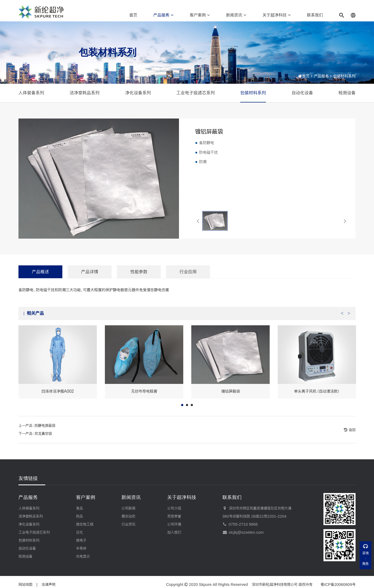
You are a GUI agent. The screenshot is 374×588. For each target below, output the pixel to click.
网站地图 (25, 585)
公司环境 (174, 524)
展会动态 (128, 516)
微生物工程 (85, 524)
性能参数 (139, 279)
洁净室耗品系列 (85, 93)
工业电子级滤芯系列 (196, 93)
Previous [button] (342, 319)
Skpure (205, 585)
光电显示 (83, 556)
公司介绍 (174, 508)
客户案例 (200, 15)
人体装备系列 (31, 93)
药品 (79, 516)
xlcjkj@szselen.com (243, 532)
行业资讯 (128, 524)
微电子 (81, 540)
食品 (79, 508)
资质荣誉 (174, 516)
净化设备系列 (138, 93)
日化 (79, 532)
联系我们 (315, 15)
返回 (352, 438)
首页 (133, 15)
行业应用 (188, 279)
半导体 (81, 548)
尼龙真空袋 (43, 441)
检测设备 (347, 93)
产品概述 (40, 279)
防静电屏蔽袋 (45, 433)
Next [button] (349, 319)
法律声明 (48, 585)
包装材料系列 (344, 76)
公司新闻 (128, 508)
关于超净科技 (277, 15)
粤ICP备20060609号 (338, 585)
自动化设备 (302, 93)
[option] (58, 370)
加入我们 (174, 532)
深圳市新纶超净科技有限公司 (275, 585)
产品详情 (90, 279)
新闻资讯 (236, 15)
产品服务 (163, 15)
